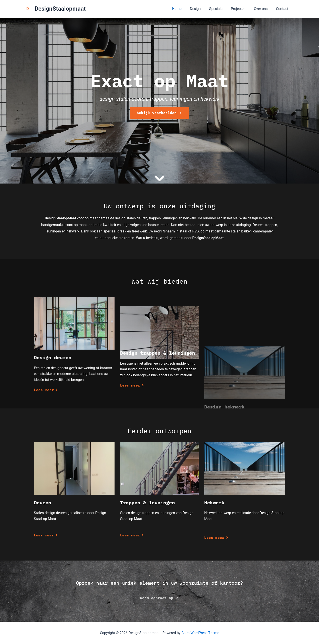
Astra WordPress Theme (200, 633)
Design (201, 9)
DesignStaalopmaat (60, 9)
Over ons (263, 9)
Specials (220, 9)
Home (184, 9)
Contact (283, 9)
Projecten (241, 9)
